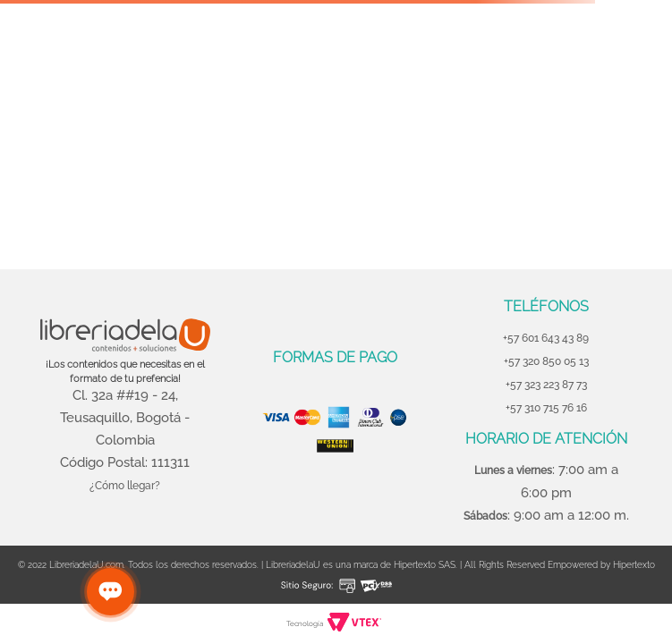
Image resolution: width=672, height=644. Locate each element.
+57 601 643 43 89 (546, 338)
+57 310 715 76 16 (546, 408)
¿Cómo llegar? (125, 486)
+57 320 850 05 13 (546, 361)
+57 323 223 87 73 (546, 385)
